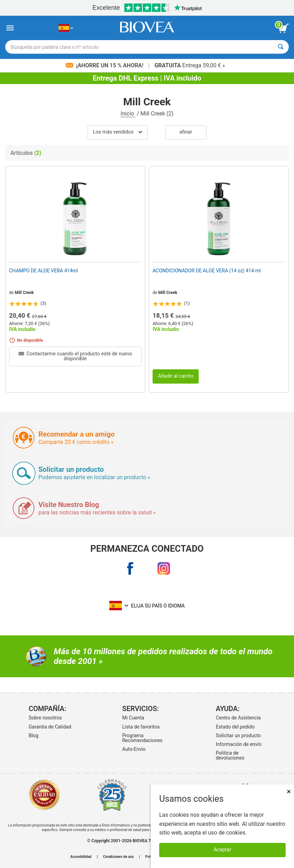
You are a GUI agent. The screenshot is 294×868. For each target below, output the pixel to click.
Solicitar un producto (238, 735)
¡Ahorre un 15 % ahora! (105, 65)
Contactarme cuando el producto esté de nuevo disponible (75, 356)
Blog (34, 735)
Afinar (186, 132)
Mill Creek (24, 293)
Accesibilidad (81, 857)
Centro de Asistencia (238, 718)
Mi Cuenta (133, 718)
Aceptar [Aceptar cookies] (222, 850)
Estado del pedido (235, 727)
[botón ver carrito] (284, 28)
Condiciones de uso (118, 857)
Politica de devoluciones (230, 755)
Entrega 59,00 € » (190, 65)
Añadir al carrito (176, 376)
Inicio (128, 114)
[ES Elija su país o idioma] (66, 28)
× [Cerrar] (289, 791)
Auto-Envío (134, 749)
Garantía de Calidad (50, 727)
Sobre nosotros (45, 718)
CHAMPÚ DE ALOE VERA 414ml (43, 271)
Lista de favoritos (141, 727)
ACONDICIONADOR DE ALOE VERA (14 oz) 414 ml (207, 271)
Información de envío (239, 744)
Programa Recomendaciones (142, 738)
